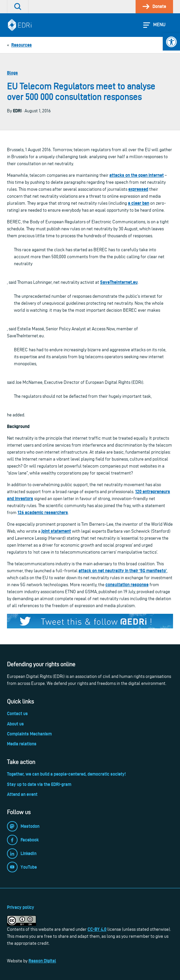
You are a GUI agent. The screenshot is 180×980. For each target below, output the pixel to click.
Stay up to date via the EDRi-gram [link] (39, 784)
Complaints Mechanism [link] (29, 734)
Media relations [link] (22, 744)
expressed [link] (138, 189)
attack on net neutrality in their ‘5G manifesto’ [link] (123, 571)
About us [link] (15, 724)
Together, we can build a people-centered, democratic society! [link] (66, 774)
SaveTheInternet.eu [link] (119, 282)
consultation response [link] (127, 585)
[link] (171, 42)
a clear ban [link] (139, 203)
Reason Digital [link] (42, 961)
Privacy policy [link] (21, 907)
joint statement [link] (56, 531)
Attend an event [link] (22, 794)
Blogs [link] (12, 73)
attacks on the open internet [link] (137, 175)
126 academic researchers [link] (43, 512)
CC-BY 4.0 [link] (97, 929)
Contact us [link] (17, 713)
